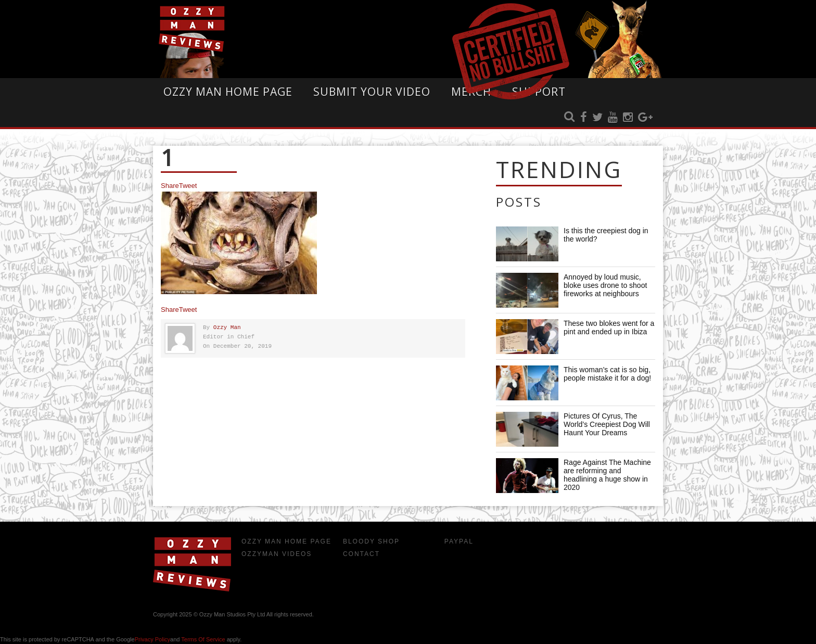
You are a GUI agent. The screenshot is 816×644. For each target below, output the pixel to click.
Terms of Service (203, 639)
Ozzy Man (227, 328)
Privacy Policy (152, 639)
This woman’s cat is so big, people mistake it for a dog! (607, 374)
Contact (361, 554)
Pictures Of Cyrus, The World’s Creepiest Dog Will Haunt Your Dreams (607, 424)
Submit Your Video (372, 92)
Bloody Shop (371, 541)
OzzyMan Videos (277, 554)
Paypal (459, 541)
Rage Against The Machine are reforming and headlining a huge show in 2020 (607, 475)
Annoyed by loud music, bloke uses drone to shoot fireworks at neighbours (605, 285)
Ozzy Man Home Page (228, 92)
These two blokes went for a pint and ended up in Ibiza (609, 327)
